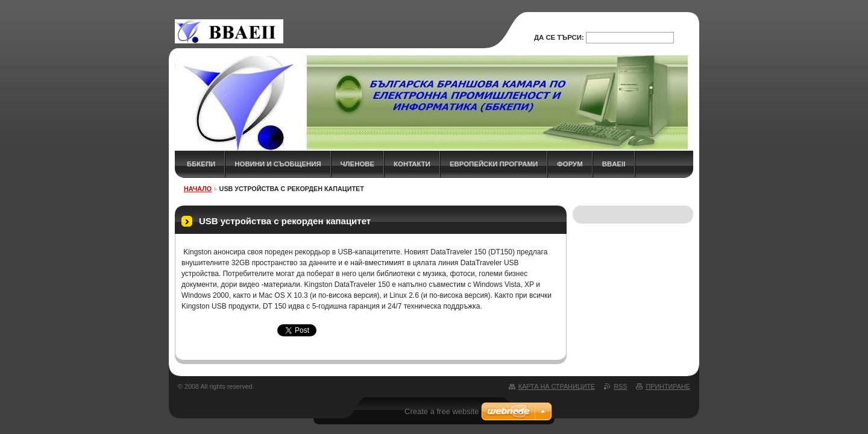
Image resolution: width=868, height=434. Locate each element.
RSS (620, 386)
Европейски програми (494, 164)
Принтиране (668, 386)
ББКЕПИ (201, 164)
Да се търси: (559, 37)
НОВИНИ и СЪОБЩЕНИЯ (278, 164)
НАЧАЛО (198, 189)
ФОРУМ (570, 164)
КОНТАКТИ (412, 164)
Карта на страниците (557, 386)
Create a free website (442, 411)
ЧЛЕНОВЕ (358, 164)
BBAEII (614, 164)
